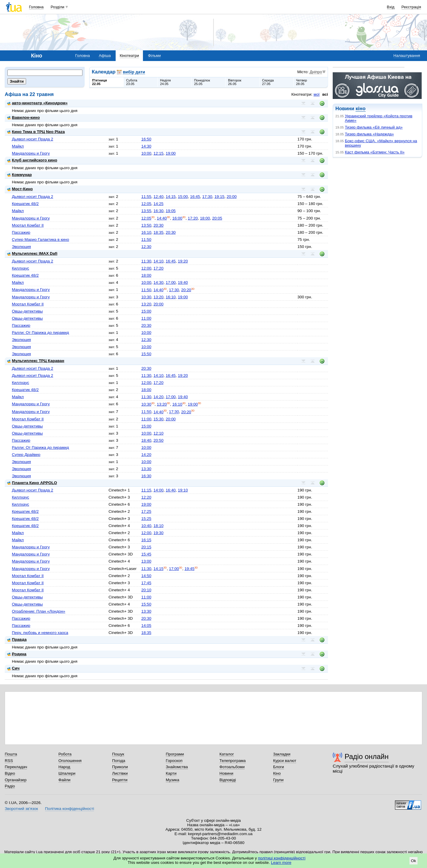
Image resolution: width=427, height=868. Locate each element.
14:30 (146, 146)
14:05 (146, 626)
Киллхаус (20, 268)
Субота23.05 (132, 82)
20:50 (159, 440)
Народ (64, 767)
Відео (10, 773)
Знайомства (177, 767)
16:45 (195, 197)
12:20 (146, 497)
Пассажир (21, 232)
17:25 (146, 511)
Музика (172, 780)
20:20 (186, 290)
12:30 (146, 247)
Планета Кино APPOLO (32, 483)
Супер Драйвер (26, 455)
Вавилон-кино (23, 117)
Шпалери (67, 773)
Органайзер (16, 780)
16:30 (159, 211)
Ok (414, 861)
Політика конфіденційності (70, 809)
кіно (360, 109)
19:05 (171, 211)
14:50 (146, 576)
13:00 (146, 561)
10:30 (146, 297)
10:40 (146, 526)
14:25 (159, 204)
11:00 (146, 318)
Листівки (120, 773)
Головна (36, 7)
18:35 (159, 232)
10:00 (146, 153)
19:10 (183, 490)
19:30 (159, 533)
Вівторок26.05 (235, 82)
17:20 (193, 218)
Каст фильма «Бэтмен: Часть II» (375, 152)
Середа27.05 (268, 82)
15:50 (146, 354)
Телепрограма (233, 761)
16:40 (171, 490)
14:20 (159, 397)
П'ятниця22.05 (100, 82)
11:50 (146, 240)
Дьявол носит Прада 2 (32, 139)
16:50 (146, 139)
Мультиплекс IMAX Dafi (32, 253)
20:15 (146, 547)
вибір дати (134, 72)
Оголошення (70, 761)
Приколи (120, 767)
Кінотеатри (129, 56)
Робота (65, 754)
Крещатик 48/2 (25, 204)
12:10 (159, 433)
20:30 (159, 225)
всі (325, 94)
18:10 (159, 526)
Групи (278, 780)
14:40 (162, 218)
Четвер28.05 (301, 82)
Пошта (11, 754)
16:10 (146, 232)
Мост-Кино (20, 189)
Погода (119, 761)
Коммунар (19, 175)
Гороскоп (174, 761)
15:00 (183, 197)
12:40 (159, 197)
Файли (64, 780)
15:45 (146, 554)
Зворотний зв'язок (21, 809)
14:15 (171, 197)
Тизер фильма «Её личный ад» (374, 127)
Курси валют (285, 761)
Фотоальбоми (232, 767)
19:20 (183, 261)
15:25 (146, 519)
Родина (17, 654)
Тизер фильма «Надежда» (369, 134)
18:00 (205, 218)
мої (316, 94)
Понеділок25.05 (202, 82)
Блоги (279, 767)
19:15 (219, 197)
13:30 (146, 469)
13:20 (159, 297)
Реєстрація (411, 7)
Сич (13, 668)
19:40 (183, 282)
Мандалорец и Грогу (31, 153)
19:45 (189, 569)
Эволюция (21, 247)
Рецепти (120, 780)
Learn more (281, 863)
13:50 (146, 225)
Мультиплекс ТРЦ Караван (36, 361)
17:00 (171, 282)
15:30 (159, 419)
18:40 (146, 440)
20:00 (232, 197)
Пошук (118, 754)
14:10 (159, 261)
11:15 (146, 490)
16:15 (146, 540)
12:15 (159, 153)
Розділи (58, 7)
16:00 (177, 218)
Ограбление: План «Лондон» (39, 611)
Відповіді (228, 780)
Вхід (391, 7)
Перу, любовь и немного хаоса (40, 633)
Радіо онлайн (367, 756)
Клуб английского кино (32, 160)
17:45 (146, 583)
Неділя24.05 (165, 82)
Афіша (105, 56)
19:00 (171, 153)
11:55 (146, 197)
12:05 (146, 204)
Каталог (227, 754)
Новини (226, 773)
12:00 (146, 268)
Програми (175, 754)
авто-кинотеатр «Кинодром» (37, 103)
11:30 (146, 261)
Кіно (277, 773)
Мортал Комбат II (28, 225)
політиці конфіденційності (282, 858)
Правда (17, 639)
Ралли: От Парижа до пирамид (40, 333)
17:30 (207, 197)
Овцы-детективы (27, 311)
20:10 (146, 590)
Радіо (10, 786)
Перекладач (16, 767)
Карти (171, 773)
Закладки (282, 754)
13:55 (146, 211)
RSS (9, 761)
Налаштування (407, 56)
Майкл (18, 146)
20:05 (217, 218)
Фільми (154, 56)
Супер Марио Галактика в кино (40, 240)
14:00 (159, 490)
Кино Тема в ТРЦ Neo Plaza (36, 132)
